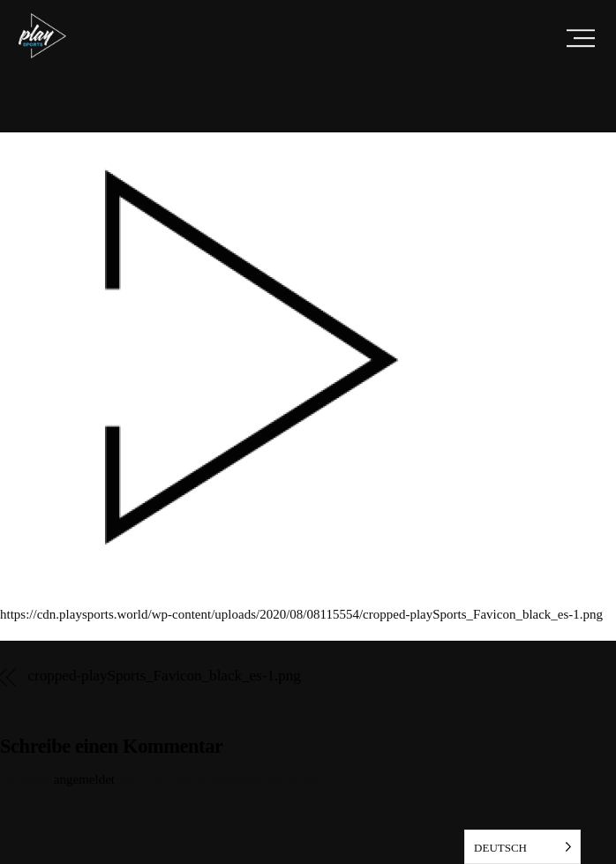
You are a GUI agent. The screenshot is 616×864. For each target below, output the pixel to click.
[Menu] (581, 38)
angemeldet (84, 779)
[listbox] (522, 847)
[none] (522, 847)
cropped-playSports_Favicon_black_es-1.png (165, 676)
